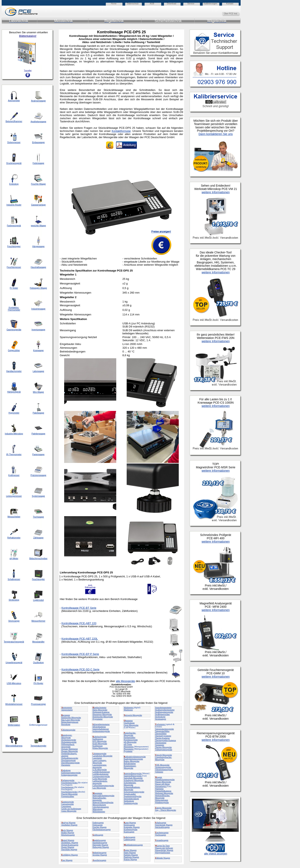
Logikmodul (38, 600)
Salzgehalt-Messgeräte (133, 778)
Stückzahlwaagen (162, 827)
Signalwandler (130, 794)
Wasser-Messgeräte (163, 782)
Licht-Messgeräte (100, 779)
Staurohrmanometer (163, 707)
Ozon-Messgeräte (131, 725)
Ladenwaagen (130, 839)
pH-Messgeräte (130, 742)
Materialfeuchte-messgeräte (99, 799)
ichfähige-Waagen (69, 855)
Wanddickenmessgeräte (165, 779)
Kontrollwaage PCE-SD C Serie (80, 669)
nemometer (67, 707)
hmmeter (128, 721)
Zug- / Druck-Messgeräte (166, 810)
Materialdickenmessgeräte (103, 795)
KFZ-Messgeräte (100, 741)
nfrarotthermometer (101, 724)
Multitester (128, 710)
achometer (160, 724)
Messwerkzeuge (99, 805)
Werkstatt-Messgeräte (164, 793)
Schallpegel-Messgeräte (134, 780)
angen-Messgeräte (163, 808)
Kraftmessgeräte (131, 829)
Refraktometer (130, 763)
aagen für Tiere (162, 846)
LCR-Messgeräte (100, 769)
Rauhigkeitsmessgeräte (133, 759)
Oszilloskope (129, 723)
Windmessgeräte (162, 802)
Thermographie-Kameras (166, 740)
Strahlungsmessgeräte (164, 712)
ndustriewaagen (99, 852)
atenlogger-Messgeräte (67, 736)
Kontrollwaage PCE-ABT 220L (80, 639)
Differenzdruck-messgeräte (68, 745)
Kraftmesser (98, 746)
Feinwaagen (97, 825)
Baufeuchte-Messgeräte (71, 717)
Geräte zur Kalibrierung (71, 809)
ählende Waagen (162, 858)
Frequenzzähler (68, 796)
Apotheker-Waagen (69, 825)
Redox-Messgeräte (132, 761)
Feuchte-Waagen (99, 827)
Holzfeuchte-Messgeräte (103, 717)
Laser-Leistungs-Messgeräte (100, 761)
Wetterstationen (162, 800)
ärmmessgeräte (99, 753)
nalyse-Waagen (68, 823)
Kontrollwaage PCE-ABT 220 (79, 623)
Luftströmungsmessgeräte (103, 786)
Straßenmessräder (162, 714)
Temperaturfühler (162, 731)
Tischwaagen (160, 835)
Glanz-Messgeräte (69, 811)
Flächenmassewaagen (102, 829)
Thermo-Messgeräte (163, 747)
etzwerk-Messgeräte (133, 715)
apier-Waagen (130, 850)
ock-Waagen (67, 830)
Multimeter (129, 707)
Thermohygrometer (163, 736)
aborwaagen (129, 837)
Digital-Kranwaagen (70, 845)
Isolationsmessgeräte (101, 731)
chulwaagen (161, 823)
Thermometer (161, 743)
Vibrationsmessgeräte (164, 769)
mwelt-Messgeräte (163, 755)
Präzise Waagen (130, 859)
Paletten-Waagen (131, 855)
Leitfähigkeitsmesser (101, 772)
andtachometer (99, 707)
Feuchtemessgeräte (69, 783)
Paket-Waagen (130, 852)
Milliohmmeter (99, 812)
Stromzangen (161, 719)
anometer (97, 793)
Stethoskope (129, 801)
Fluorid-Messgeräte (69, 794)
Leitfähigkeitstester (101, 774)
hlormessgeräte (68, 730)
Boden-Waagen (68, 833)
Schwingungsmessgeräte (134, 792)
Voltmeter (159, 772)
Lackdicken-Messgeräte (102, 756)
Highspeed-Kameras (101, 712)
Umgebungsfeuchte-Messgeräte (163, 758)
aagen (158, 777)
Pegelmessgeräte (131, 740)
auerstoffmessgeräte (133, 773)
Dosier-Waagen (68, 847)
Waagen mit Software (164, 848)
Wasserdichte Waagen (164, 850)
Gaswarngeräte (67, 804)
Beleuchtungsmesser (70, 722)
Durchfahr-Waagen (69, 849)
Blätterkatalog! (28, 36)
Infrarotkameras (99, 727)
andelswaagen (99, 840)
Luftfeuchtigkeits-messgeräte (100, 782)
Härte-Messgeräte (100, 710)
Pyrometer (128, 751)
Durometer (66, 765)
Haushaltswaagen (100, 843)
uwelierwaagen (99, 860)
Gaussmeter (66, 806)
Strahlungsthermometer (165, 710)
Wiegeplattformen (162, 852)
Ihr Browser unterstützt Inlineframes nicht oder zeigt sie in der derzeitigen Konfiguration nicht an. (233, 446)
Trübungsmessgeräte (164, 750)
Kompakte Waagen (132, 827)
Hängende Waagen (100, 845)
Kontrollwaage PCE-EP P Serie (80, 654)
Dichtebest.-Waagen (70, 843)
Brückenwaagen (68, 835)
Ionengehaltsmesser (101, 729)
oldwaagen (98, 835)
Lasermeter (97, 758)
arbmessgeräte (68, 780)
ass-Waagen (67, 860)
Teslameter (160, 745)
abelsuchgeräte (99, 737)
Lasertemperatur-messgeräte (100, 766)
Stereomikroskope (131, 799)
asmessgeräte (68, 802)
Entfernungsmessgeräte (71, 773)
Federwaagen (98, 823)
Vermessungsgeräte (163, 767)
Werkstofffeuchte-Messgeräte (162, 797)
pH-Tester (128, 744)
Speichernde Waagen (164, 825)
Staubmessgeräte (131, 803)
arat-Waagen (130, 823)
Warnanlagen (161, 786)
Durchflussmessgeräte (70, 763)
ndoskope (66, 770)
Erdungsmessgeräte (69, 775)
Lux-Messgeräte (99, 788)
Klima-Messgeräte (100, 748)
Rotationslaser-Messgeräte (130, 767)
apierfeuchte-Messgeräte (130, 734)
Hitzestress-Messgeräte (102, 714)
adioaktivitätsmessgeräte (135, 757)
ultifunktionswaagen (133, 845)
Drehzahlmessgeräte (70, 758)
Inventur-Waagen (100, 855)
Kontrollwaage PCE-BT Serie (79, 608)
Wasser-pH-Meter (162, 784)
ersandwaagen (162, 840)
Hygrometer (97, 719)
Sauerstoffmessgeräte (133, 776)
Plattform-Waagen (131, 857)
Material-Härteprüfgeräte (103, 802)
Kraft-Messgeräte (100, 743)
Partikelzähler (130, 737)
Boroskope (66, 724)
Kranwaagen (129, 832)
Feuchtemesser (68, 787)
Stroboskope (160, 717)
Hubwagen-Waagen (101, 847)
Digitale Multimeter (70, 749)
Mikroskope (97, 809)
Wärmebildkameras (163, 791)
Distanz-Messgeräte (69, 751)
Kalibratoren (98, 739)
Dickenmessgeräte (69, 742)
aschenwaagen (162, 833)
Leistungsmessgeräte (101, 776)
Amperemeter (67, 710)
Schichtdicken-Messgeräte (130, 784)
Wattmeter (159, 789)
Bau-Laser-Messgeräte (71, 720)
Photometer (129, 747)
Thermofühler (161, 733)
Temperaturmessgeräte (164, 729)
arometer (66, 715)
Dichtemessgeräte (69, 740)
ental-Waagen (68, 840)
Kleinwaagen (129, 825)
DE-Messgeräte (162, 765)
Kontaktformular (121, 131)
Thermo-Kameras (162, 738)
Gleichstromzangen (101, 807)
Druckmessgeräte (68, 760)
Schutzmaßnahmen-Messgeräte (132, 788)
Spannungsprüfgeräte (133, 796)
